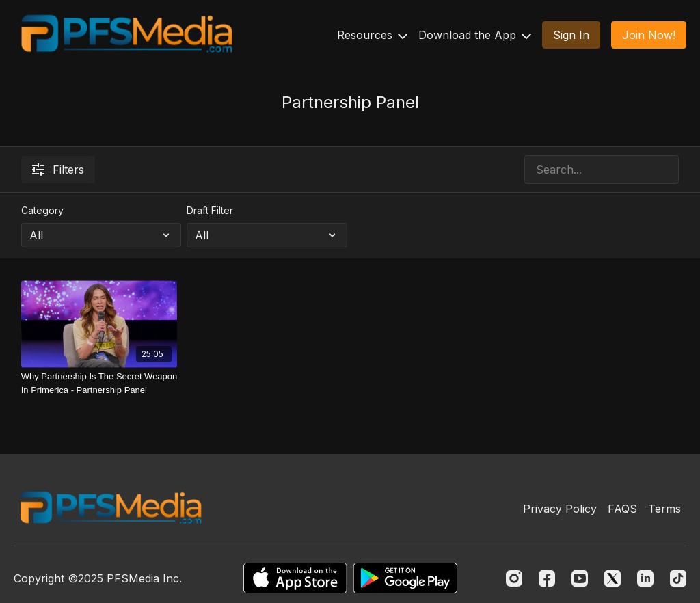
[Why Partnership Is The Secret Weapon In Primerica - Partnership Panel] (99, 383)
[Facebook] (547, 578)
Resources (372, 35)
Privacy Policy (560, 509)
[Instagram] (514, 578)
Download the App (475, 35)
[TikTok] (678, 578)
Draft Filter (210, 210)
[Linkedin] (645, 578)
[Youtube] (580, 578)
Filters (58, 170)
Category (42, 210)
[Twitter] (612, 578)
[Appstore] (295, 578)
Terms (664, 509)
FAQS (622, 509)
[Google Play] (405, 578)
